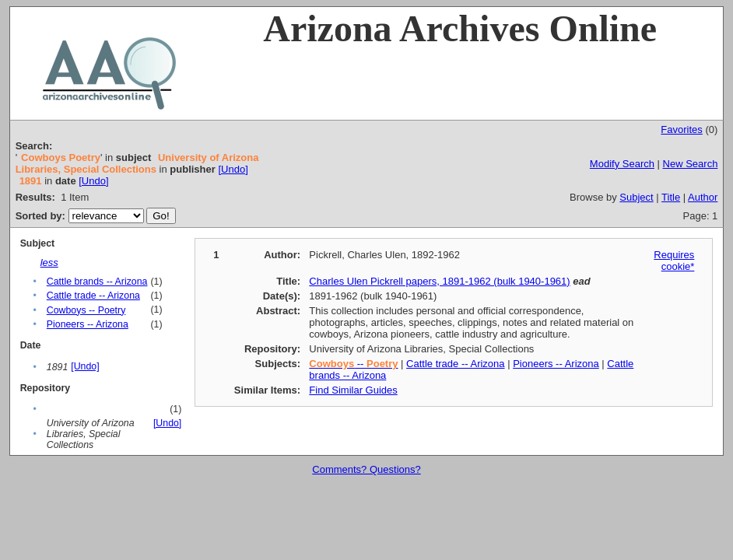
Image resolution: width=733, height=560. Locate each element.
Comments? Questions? (366, 469)
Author (703, 197)
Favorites (681, 129)
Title (671, 197)
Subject (636, 197)
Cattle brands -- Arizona (97, 282)
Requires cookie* (674, 261)
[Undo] (233, 169)
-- (353, 364)
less (49, 262)
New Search (691, 164)
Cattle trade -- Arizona (93, 296)
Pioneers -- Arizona (88, 324)
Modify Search (622, 164)
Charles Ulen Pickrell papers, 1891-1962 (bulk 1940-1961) (439, 281)
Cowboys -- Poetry (86, 310)
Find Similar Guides (353, 390)
